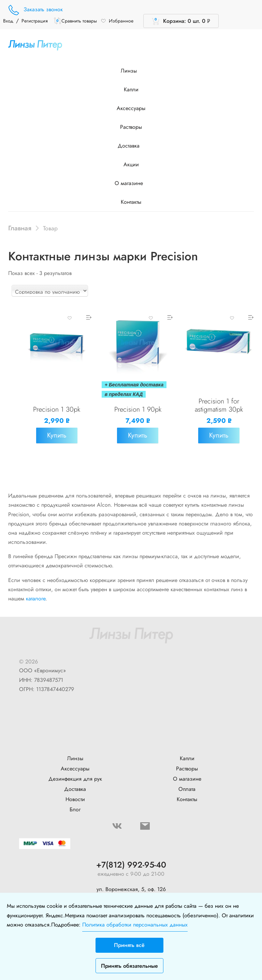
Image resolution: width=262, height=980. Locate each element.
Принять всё (129, 945)
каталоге (36, 599)
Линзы (131, 71)
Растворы (131, 127)
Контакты (131, 202)
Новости (75, 799)
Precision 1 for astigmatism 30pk (219, 405)
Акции (131, 164)
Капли (131, 89)
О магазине (131, 183)
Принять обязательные (129, 966)
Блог (75, 809)
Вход (8, 21)
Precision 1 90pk (138, 409)
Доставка (131, 146)
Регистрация (35, 21)
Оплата (187, 789)
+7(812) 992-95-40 (131, 865)
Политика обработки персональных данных (135, 925)
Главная (20, 228)
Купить (57, 435)
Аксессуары (131, 108)
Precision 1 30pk (57, 409)
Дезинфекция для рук (75, 779)
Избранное (117, 21)
